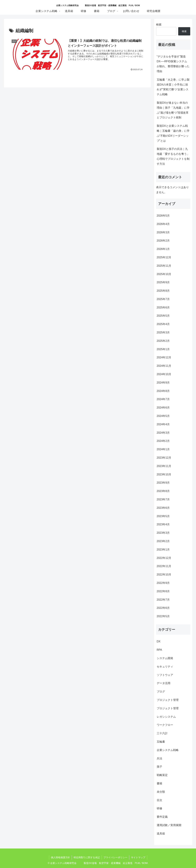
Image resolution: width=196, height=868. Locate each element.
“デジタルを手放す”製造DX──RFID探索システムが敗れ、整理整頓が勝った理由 (173, 64)
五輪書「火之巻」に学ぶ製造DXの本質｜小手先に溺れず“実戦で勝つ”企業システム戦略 (173, 87)
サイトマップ (138, 857)
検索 (159, 25)
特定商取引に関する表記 (87, 857)
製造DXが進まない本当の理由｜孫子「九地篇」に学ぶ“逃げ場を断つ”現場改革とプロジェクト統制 (173, 110)
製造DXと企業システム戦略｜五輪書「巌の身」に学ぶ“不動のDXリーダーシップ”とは (173, 133)
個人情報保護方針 (60, 857)
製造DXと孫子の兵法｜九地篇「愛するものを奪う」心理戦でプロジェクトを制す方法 (173, 156)
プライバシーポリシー (115, 857)
